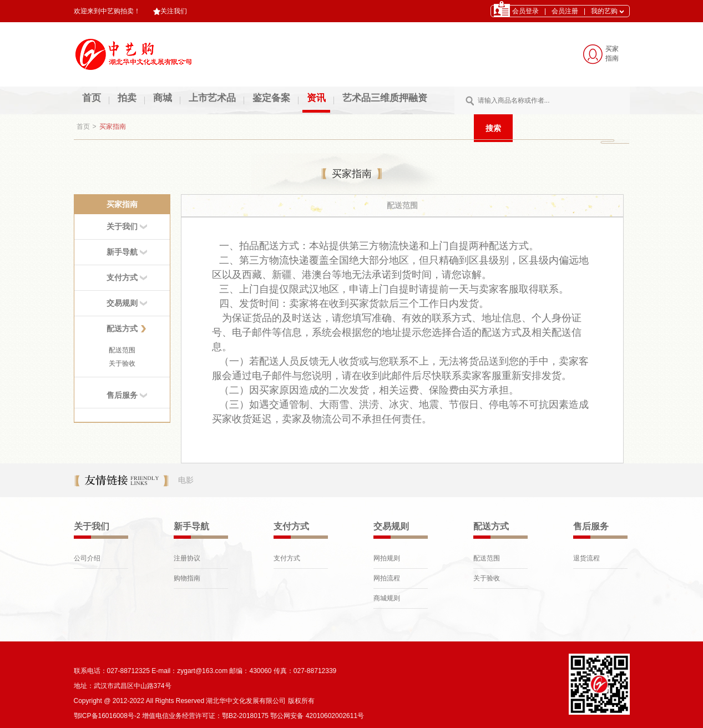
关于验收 (122, 363)
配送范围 (122, 350)
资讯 (316, 98)
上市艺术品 (212, 98)
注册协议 (187, 558)
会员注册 (565, 11)
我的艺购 (607, 11)
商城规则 (387, 598)
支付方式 (287, 558)
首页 (92, 98)
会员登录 (525, 11)
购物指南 (187, 578)
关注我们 (170, 11)
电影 (186, 480)
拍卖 (127, 98)
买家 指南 (612, 54)
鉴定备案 (271, 98)
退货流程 (586, 558)
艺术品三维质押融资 (385, 98)
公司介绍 (87, 558)
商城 (163, 98)
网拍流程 (387, 578)
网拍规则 (387, 558)
